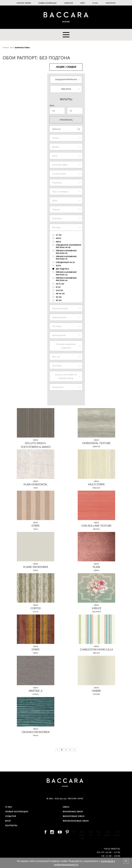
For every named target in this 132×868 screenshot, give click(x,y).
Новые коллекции (47, 3)
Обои (66, 807)
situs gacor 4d (82, 835)
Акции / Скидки (66, 67)
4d (74, 832)
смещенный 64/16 (65, 262)
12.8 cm (59, 290)
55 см (59, 297)
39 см (59, 300)
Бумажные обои (73, 812)
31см (58, 266)
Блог (83, 3)
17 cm (59, 235)
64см (58, 238)
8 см (58, 287)
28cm (58, 242)
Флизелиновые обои (76, 821)
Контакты (111, 3)
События (68, 3)
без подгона (62, 269)
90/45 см (60, 294)
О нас (95, 3)
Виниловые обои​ (74, 816)
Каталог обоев (24, 3)
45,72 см (60, 284)
